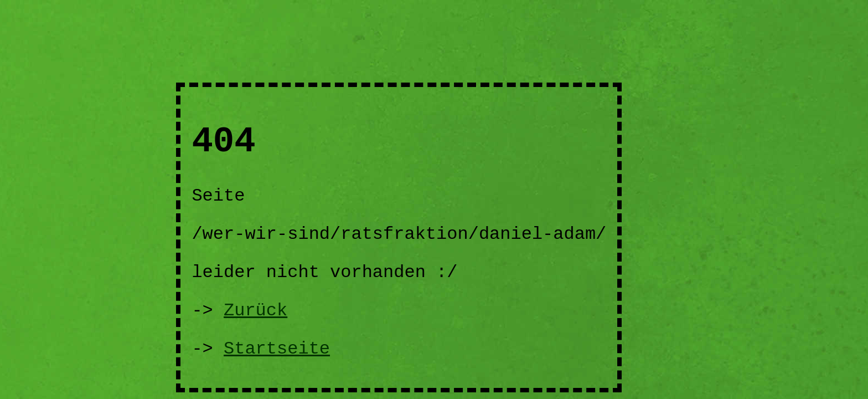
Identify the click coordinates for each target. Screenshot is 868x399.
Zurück (255, 311)
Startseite (277, 349)
